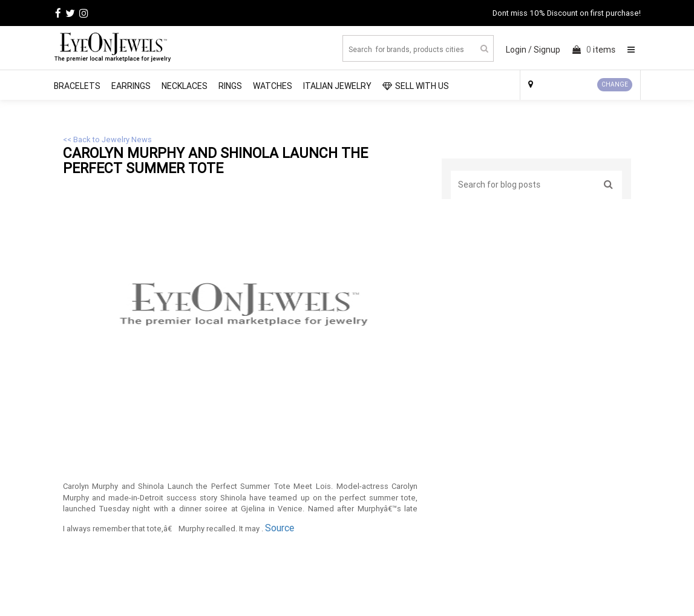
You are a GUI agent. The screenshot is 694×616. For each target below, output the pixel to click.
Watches (273, 86)
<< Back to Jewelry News (107, 139)
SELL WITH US (416, 86)
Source (280, 528)
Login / (519, 50)
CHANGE (615, 84)
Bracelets (77, 86)
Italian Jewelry (337, 86)
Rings (230, 86)
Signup (547, 50)
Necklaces (185, 86)
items (594, 50)
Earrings (131, 86)
